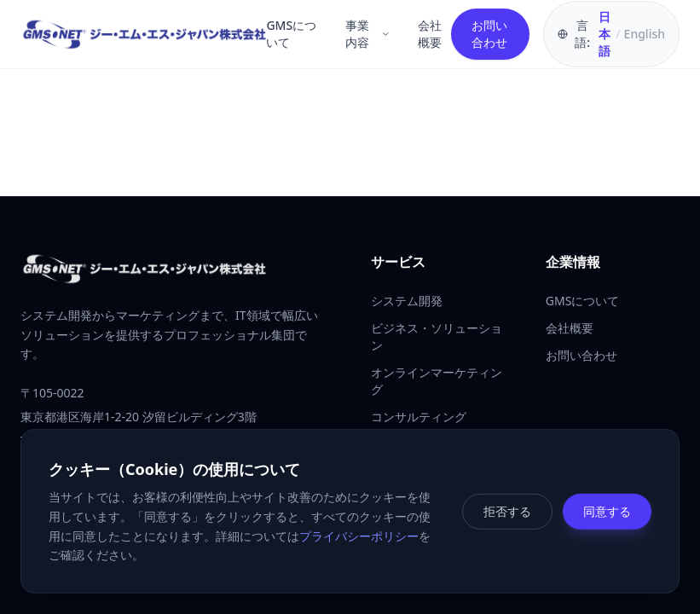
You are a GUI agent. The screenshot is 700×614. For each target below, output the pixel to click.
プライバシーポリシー (359, 535)
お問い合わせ (489, 34)
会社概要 (430, 34)
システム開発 (407, 301)
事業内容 (368, 34)
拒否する (507, 510)
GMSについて (291, 34)
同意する (607, 510)
